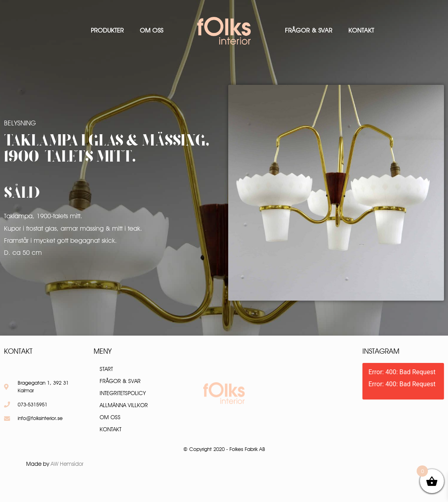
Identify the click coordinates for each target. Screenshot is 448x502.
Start (106, 369)
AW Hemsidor (67, 464)
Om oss (151, 30)
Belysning (20, 123)
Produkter (107, 30)
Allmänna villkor (124, 405)
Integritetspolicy (123, 393)
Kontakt (361, 30)
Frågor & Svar (309, 30)
